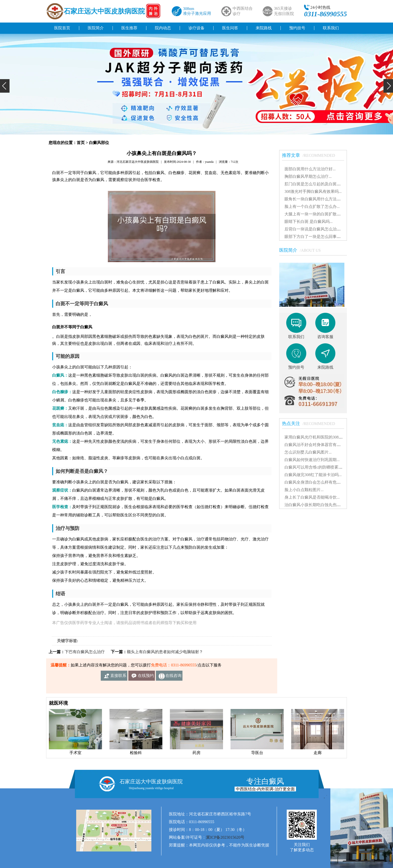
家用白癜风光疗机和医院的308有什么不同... (323, 437)
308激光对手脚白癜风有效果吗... (313, 191)
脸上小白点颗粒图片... (304, 490)
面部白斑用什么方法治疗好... (310, 169)
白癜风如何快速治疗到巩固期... (312, 460)
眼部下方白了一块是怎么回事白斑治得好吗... (324, 237)
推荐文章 (311, 155)
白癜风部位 (99, 143)
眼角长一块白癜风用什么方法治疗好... (318, 199)
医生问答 (230, 28)
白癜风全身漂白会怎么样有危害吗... (316, 482)
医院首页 (62, 28)
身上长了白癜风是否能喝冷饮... (312, 497)
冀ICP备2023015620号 (225, 837)
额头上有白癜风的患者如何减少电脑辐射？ (165, 652)
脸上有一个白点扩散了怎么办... (312, 206)
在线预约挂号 (146, 677)
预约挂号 (297, 28)
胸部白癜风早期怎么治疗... (308, 176)
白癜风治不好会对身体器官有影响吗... (318, 445)
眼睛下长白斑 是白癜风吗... (309, 222)
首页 (81, 143)
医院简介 (96, 28)
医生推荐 (129, 28)
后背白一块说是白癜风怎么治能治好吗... (320, 229)
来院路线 (264, 28)
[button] (5, 86)
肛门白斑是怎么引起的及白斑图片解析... (320, 184)
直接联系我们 (118, 677)
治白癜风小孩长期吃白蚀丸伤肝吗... (316, 505)
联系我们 (331, 28)
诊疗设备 (197, 28)
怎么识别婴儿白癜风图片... (308, 452)
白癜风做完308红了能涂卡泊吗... (313, 475)
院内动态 (163, 28)
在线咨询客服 (173, 677)
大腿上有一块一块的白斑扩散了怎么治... (320, 214)
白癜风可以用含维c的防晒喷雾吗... (315, 467)
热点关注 (311, 423)
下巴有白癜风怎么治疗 (85, 652)
